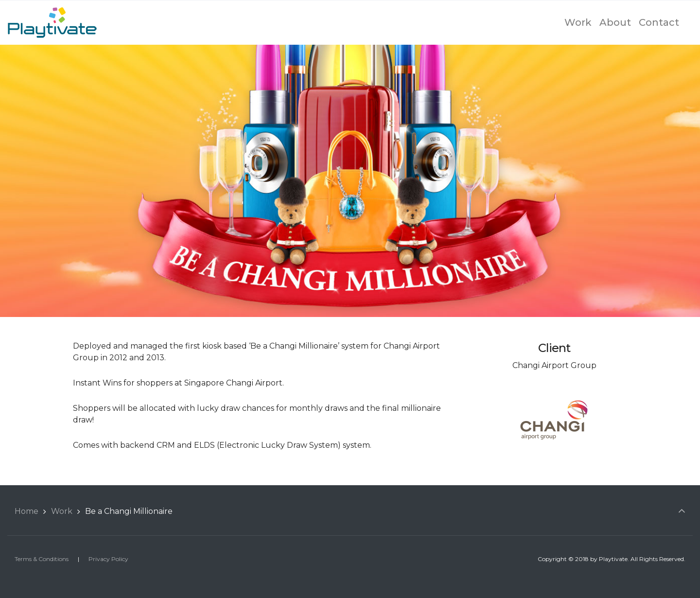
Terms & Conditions (42, 559)
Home (26, 511)
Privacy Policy (108, 559)
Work (62, 511)
